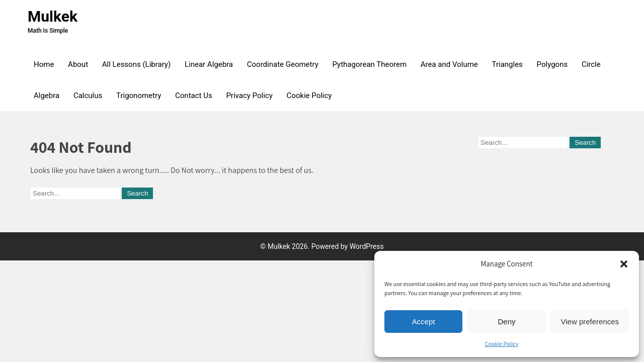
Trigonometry (139, 96)
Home (44, 64)
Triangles (507, 64)
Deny (506, 322)
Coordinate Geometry (283, 64)
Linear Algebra (209, 64)
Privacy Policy (249, 96)
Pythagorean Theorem (370, 64)
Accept (424, 322)
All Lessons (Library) (136, 64)
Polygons (552, 64)
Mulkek (53, 16)
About (78, 64)
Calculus (88, 96)
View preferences (590, 322)
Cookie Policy (502, 344)
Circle (591, 64)
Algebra (47, 96)
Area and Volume (449, 64)
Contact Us (194, 96)
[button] (624, 264)
